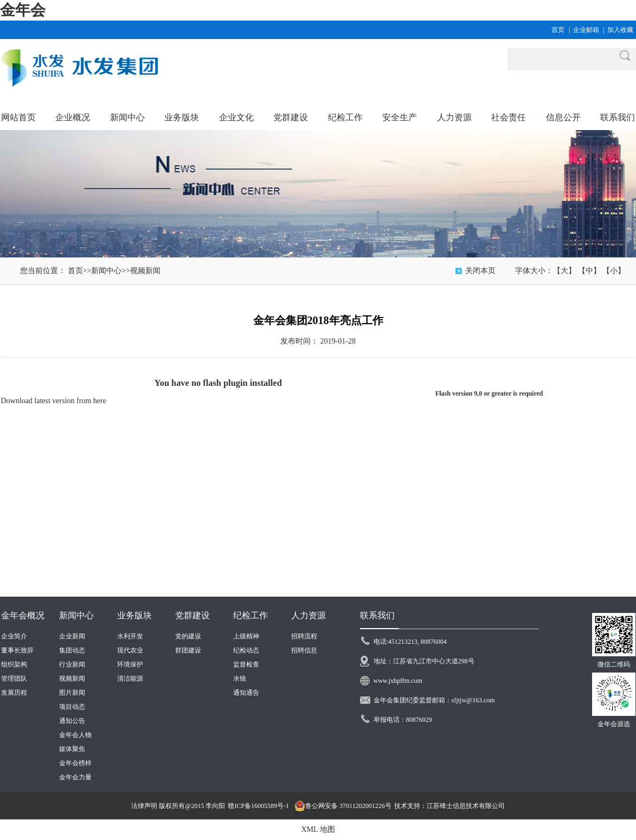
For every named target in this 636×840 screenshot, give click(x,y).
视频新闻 (145, 271)
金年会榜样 (75, 763)
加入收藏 (620, 30)
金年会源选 (614, 724)
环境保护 (130, 664)
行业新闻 (72, 664)
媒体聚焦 (72, 749)
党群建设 (192, 615)
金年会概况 (23, 615)
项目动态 (72, 707)
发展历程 (14, 693)
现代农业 (130, 650)
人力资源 (309, 615)
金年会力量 (75, 777)
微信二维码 (614, 664)
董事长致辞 (17, 650)
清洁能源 (130, 679)
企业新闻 (72, 636)
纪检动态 (246, 650)
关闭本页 (480, 271)
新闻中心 (106, 271)
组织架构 (14, 664)
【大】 (564, 271)
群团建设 (188, 650)
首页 (558, 30)
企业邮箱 (586, 30)
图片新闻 (72, 693)
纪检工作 (250, 615)
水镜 (240, 679)
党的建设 (188, 636)
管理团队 (14, 679)
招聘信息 (304, 650)
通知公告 (72, 721)
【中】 (589, 271)
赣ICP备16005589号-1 (258, 806)
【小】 (614, 271)
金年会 (23, 10)
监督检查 (246, 664)
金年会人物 (75, 735)
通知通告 (246, 693)
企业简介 (14, 636)
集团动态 (72, 650)
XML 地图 (318, 829)
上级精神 (246, 636)
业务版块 (134, 615)
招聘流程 (304, 636)
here (100, 401)
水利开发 (130, 636)
